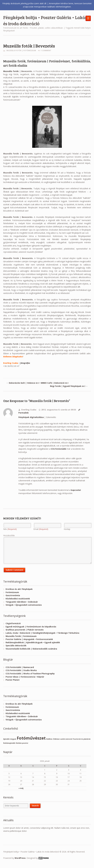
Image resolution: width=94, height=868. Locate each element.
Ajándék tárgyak (10, 739)
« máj (21, 788)
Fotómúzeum (12, 592)
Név (10, 529)
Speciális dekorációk (16, 646)
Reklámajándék (9, 743)
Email (41, 529)
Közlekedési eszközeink (18, 599)
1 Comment (46, 50)
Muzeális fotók (11, 71)
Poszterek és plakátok (82, 739)
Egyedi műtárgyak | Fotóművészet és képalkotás (31, 627)
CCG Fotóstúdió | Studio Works (21, 670)
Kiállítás (49, 739)
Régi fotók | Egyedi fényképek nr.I (69, 386)
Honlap (67, 529)
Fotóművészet (31, 738)
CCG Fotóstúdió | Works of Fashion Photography (30, 674)
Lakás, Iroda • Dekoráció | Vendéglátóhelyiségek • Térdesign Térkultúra (42, 633)
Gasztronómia (13, 595)
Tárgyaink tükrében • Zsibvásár (22, 602)
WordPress (20, 858)
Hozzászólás (9, 535)
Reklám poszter (22, 743)
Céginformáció (13, 623)
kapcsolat (76, 490)
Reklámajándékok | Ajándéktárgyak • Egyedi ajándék (33, 642)
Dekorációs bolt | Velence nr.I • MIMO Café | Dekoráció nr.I (37, 383)
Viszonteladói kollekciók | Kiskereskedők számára (31, 649)
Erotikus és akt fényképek (19, 589)
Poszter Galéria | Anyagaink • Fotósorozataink (29, 639)
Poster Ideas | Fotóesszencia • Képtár (25, 677)
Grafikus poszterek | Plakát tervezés (25, 630)
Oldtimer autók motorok (63, 739)
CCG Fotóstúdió (58, 449)
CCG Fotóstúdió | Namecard (20, 667)
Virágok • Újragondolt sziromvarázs (24, 605)
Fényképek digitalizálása (31, 417)
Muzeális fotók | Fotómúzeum (21, 50)
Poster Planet (13, 680)
